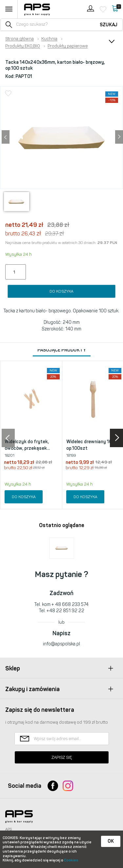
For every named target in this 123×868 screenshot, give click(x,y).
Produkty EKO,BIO (23, 46)
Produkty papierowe (68, 46)
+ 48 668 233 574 (70, 604)
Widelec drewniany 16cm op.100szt (92, 445)
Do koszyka (61, 291)
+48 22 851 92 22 (65, 611)
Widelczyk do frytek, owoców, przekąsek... (27, 445)
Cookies (71, 860)
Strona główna (20, 39)
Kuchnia (49, 39)
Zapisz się (62, 757)
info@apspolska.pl (61, 644)
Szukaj (109, 25)
